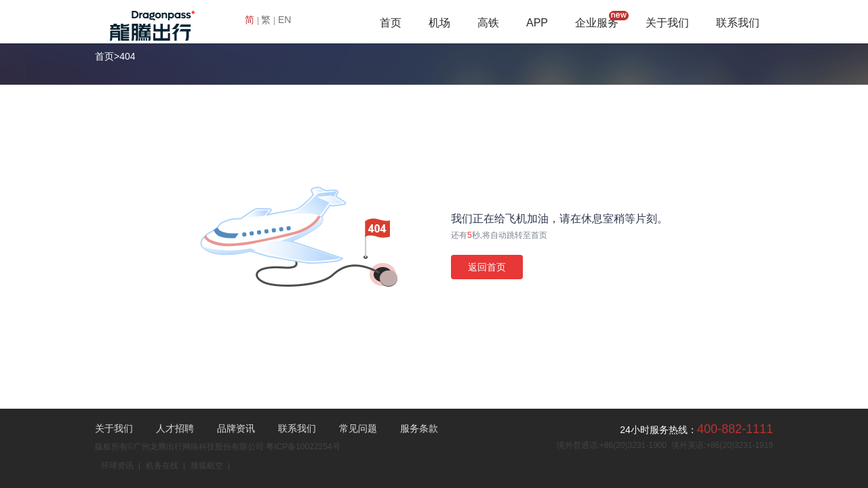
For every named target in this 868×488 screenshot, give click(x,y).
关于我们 (667, 23)
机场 (439, 23)
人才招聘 (175, 428)
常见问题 (358, 428)
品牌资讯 (236, 428)
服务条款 (419, 428)
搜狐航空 (207, 466)
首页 (391, 23)
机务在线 (162, 466)
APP (537, 23)
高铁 (488, 23)
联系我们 (738, 23)
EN (284, 20)
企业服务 (597, 23)
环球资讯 (117, 466)
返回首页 (487, 267)
